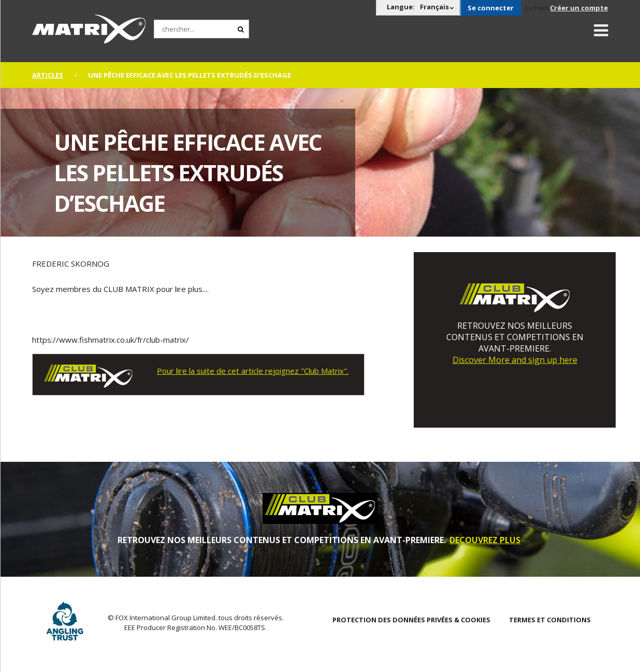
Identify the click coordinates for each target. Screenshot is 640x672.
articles (48, 75)
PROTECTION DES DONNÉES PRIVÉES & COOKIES (411, 620)
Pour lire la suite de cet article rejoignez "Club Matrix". (253, 371)
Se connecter (491, 8)
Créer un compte (579, 8)
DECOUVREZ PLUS (485, 540)
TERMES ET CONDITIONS (550, 620)
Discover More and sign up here (515, 360)
